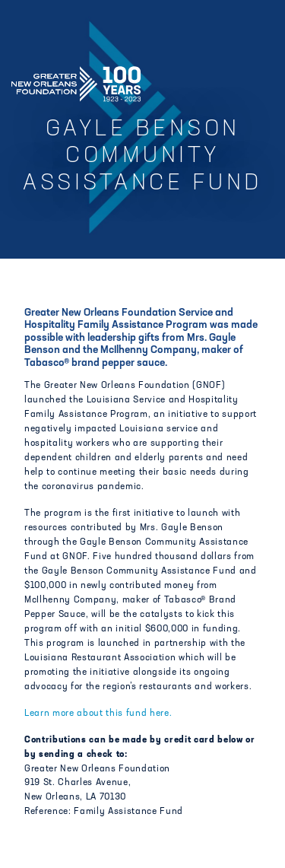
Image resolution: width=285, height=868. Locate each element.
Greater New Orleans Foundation (76, 79)
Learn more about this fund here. (98, 714)
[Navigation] (261, 81)
